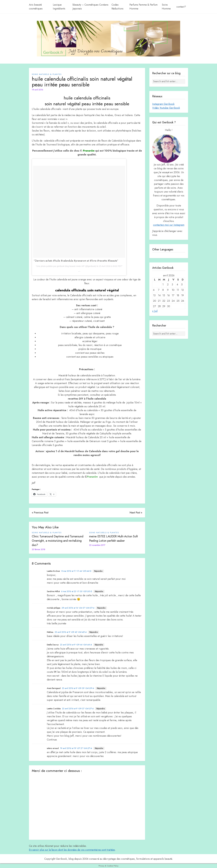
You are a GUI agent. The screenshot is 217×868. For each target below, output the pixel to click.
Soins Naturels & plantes (47, 74)
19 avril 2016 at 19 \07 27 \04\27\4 (76, 748)
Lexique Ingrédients (59, 7)
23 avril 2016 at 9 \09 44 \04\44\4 (76, 645)
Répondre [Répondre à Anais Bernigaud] (101, 688)
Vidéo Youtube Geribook (166, 108)
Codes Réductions (117, 7)
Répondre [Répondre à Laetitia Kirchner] (98, 571)
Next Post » (136, 513)
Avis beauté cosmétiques (36, 7)
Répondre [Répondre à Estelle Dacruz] (99, 645)
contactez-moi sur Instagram (169, 225)
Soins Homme (166, 7)
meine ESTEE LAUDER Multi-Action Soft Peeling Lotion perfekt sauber (114, 539)
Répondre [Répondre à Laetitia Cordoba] (101, 709)
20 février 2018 (38, 549)
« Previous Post (40, 513)
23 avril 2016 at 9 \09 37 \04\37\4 (78, 709)
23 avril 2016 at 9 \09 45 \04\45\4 (71, 632)
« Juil (155, 311)
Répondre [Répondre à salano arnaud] (99, 748)
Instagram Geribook (163, 104)
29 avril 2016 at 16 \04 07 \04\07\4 (78, 608)
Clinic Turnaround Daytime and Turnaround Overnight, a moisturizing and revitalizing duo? (58, 541)
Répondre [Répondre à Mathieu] (94, 632)
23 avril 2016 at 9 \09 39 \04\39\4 (78, 688)
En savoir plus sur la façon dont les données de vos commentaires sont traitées (72, 850)
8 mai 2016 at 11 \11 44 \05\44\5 (76, 571)
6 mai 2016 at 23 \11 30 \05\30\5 (77, 591)
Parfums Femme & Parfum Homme (143, 7)
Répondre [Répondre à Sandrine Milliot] (99, 591)
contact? (181, 7)
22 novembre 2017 (97, 545)
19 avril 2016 (37, 90)
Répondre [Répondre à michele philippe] (101, 608)
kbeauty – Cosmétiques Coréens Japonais (90, 7)
